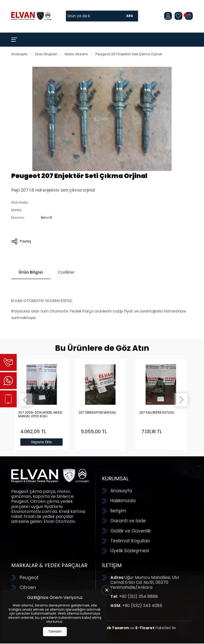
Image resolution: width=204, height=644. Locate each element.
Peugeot (29, 578)
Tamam (55, 631)
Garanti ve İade (128, 521)
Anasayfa (19, 54)
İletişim (118, 511)
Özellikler (69, 273)
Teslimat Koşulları (130, 541)
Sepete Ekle (41, 443)
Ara (130, 16)
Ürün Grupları (46, 54)
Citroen (28, 588)
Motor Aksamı (76, 54)
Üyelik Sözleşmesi (130, 551)
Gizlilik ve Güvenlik (130, 531)
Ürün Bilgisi (32, 273)
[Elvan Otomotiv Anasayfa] (32, 16)
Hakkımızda (123, 501)
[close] (107, 590)
